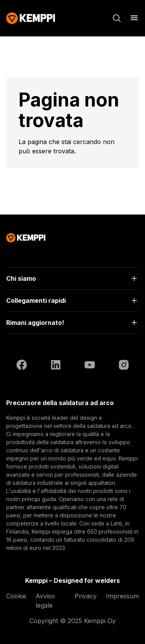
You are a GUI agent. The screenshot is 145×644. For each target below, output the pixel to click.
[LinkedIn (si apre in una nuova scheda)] (56, 366)
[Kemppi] (31, 18)
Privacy (86, 596)
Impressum (122, 596)
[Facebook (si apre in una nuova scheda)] (22, 366)
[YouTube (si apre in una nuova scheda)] (90, 366)
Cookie (16, 596)
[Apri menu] (134, 18)
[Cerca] (117, 18)
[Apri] (72, 278)
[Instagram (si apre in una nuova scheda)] (124, 366)
